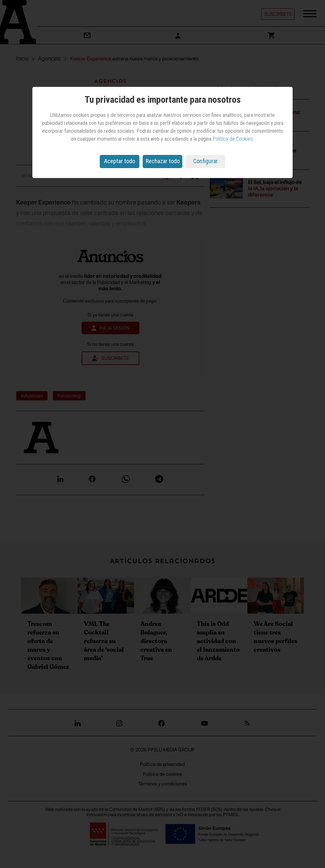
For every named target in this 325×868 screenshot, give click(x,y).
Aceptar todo (120, 161)
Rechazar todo (163, 161)
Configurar (206, 161)
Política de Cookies (233, 139)
